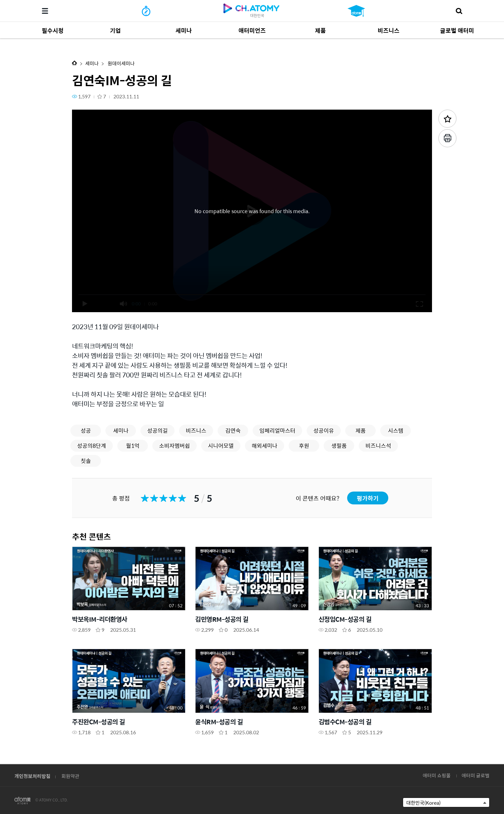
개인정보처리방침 (32, 776)
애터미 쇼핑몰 (437, 775)
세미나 (92, 63)
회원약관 (70, 776)
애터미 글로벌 (476, 775)
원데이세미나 (121, 63)
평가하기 (368, 498)
